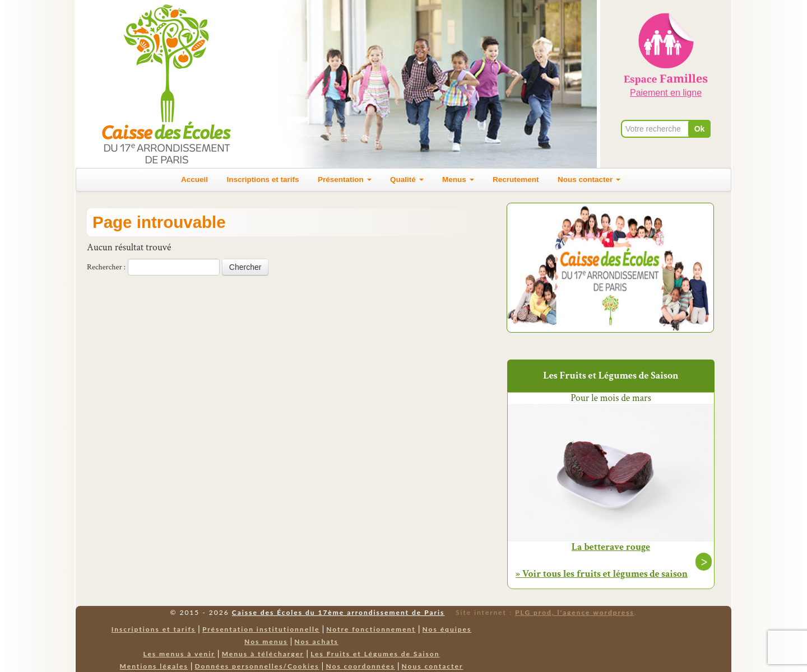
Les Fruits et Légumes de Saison (375, 654)
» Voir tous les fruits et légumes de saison (602, 574)
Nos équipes (447, 629)
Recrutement (516, 179)
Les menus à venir (179, 654)
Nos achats (316, 641)
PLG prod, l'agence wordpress (575, 612)
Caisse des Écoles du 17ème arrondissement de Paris (338, 612)
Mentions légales (154, 666)
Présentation (345, 179)
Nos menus (266, 641)
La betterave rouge (611, 547)
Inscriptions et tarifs (263, 179)
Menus (458, 179)
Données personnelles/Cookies (257, 666)
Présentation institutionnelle (261, 629)
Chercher (245, 267)
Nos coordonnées (360, 666)
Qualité (407, 179)
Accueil (194, 179)
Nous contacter (589, 179)
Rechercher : (106, 267)
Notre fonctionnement (371, 629)
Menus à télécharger (263, 654)
